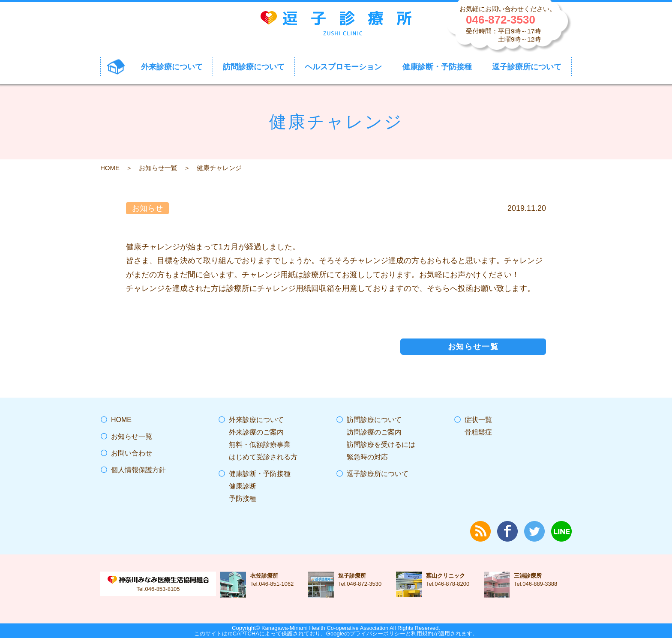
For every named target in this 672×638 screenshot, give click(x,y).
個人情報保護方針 (138, 470)
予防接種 (243, 499)
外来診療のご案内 (256, 432)
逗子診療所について (378, 474)
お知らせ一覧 (158, 168)
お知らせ (147, 208)
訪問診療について (374, 420)
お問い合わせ (132, 453)
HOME (110, 168)
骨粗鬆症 (478, 432)
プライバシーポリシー (378, 634)
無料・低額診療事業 (260, 445)
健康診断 (243, 486)
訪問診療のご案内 (374, 432)
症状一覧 (478, 420)
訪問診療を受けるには (381, 445)
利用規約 (422, 634)
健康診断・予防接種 (260, 474)
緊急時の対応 (367, 457)
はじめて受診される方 (263, 457)
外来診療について (256, 420)
